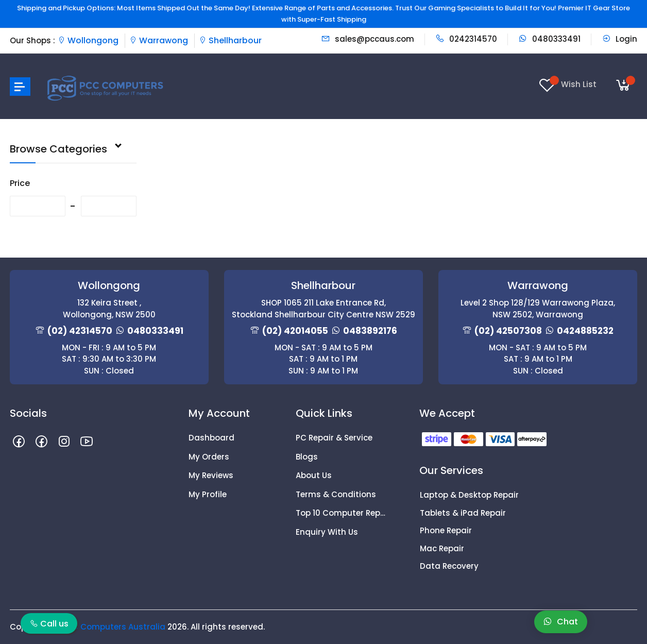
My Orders (209, 457)
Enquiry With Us (327, 532)
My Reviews (211, 475)
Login (619, 39)
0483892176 (370, 331)
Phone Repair (446, 530)
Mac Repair (442, 548)
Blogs (307, 457)
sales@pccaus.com (368, 39)
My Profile (208, 494)
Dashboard (211, 438)
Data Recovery (449, 566)
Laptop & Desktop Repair (469, 495)
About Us (314, 475)
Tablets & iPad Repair (463, 513)
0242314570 (466, 39)
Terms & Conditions (336, 494)
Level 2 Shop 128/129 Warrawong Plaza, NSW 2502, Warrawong (538, 309)
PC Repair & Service (334, 438)
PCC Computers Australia (113, 627)
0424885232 (585, 331)
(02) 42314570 (80, 331)
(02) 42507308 (508, 331)
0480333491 (549, 39)
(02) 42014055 (295, 331)
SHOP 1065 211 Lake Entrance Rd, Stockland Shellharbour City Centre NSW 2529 (323, 309)
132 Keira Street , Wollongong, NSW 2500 (109, 309)
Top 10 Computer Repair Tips (342, 513)
